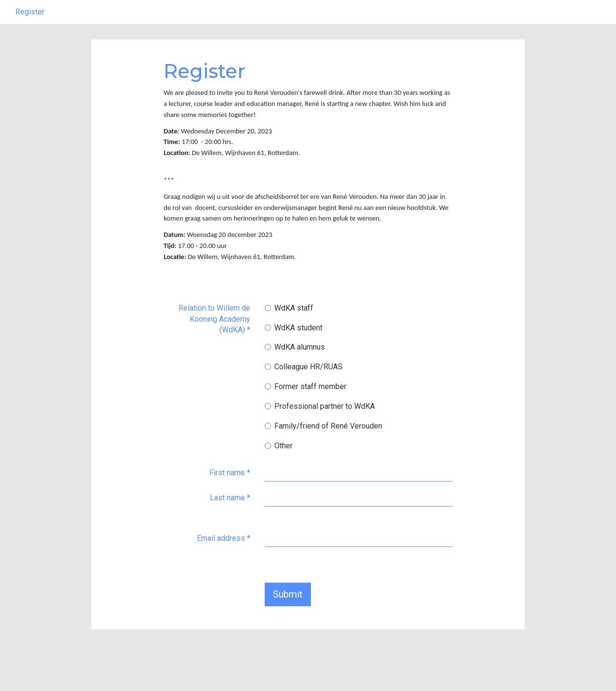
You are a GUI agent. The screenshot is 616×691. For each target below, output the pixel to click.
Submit (288, 618)
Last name (230, 522)
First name (230, 497)
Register (30, 36)
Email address (224, 562)
